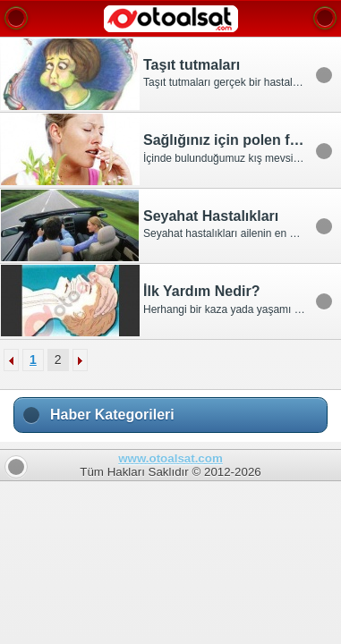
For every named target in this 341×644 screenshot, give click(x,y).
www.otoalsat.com (170, 458)
